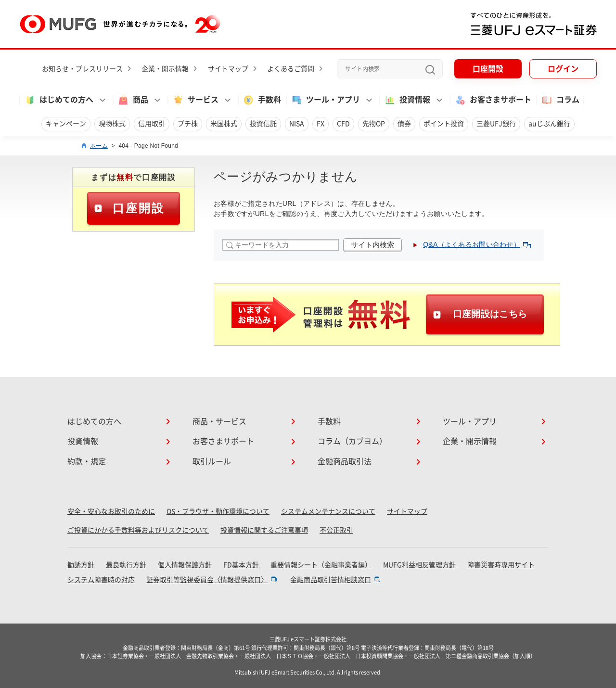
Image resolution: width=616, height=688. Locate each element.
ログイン (563, 69)
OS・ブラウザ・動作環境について (218, 511)
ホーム (99, 146)
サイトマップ (228, 69)
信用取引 (152, 124)
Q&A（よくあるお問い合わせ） (477, 244)
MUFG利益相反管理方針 (419, 565)
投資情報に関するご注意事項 (264, 530)
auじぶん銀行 (549, 124)
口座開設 (488, 69)
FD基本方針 (241, 565)
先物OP (374, 124)
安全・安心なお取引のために (111, 511)
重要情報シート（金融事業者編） (321, 565)
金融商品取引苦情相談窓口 (331, 580)
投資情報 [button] (407, 100)
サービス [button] (195, 100)
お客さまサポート (493, 100)
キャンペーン (66, 124)
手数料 (262, 100)
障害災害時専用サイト (501, 565)
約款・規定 (87, 461)
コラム (560, 100)
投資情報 (83, 441)
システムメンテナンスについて (328, 511)
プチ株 (188, 124)
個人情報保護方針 (185, 565)
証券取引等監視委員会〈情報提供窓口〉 (207, 580)
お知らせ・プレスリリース (82, 69)
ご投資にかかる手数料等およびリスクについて (138, 530)
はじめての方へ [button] (59, 100)
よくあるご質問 (291, 69)
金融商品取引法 (345, 461)
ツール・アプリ (470, 421)
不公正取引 (336, 530)
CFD (343, 124)
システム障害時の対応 (101, 580)
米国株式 (224, 124)
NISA (297, 124)
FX (321, 124)
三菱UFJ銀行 (496, 124)
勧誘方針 (81, 565)
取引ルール (212, 461)
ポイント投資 (444, 124)
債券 (404, 124)
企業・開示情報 (165, 69)
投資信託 (263, 124)
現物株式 (112, 124)
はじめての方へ (94, 421)
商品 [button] (133, 100)
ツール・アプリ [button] (325, 100)
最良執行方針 (126, 565)
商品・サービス (219, 421)
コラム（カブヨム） (352, 441)
